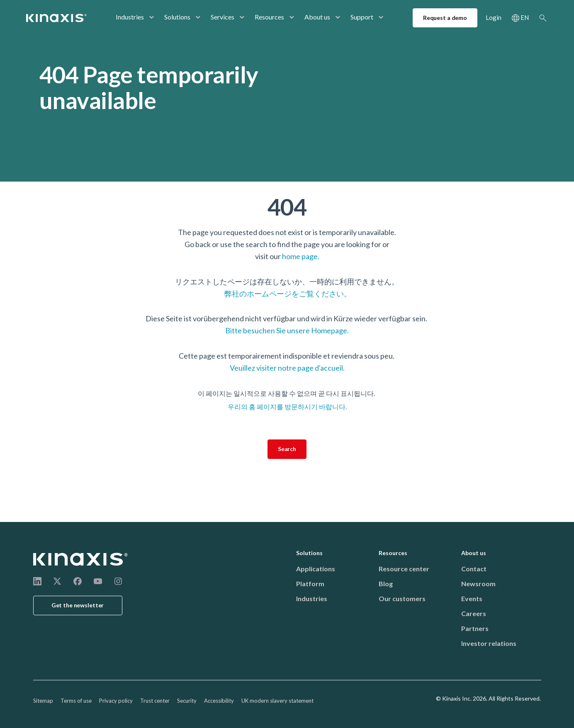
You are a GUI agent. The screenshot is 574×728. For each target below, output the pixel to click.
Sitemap (43, 701)
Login (494, 17)
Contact (474, 569)
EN (525, 17)
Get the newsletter (78, 605)
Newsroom (478, 584)
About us (317, 17)
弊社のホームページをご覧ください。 (287, 294)
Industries (130, 17)
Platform (310, 584)
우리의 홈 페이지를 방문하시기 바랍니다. (287, 406)
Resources (269, 17)
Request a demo (445, 18)
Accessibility (219, 701)
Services (223, 17)
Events (472, 598)
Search (543, 18)
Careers (474, 613)
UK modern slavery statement (277, 701)
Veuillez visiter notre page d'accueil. (287, 368)
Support (362, 17)
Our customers (402, 598)
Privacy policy (116, 701)
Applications (316, 569)
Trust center (155, 701)
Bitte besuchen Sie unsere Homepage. (287, 330)
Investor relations (489, 643)
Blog (386, 584)
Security (187, 701)
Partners (475, 628)
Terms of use (76, 701)
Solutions (177, 17)
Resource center (404, 569)
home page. (301, 256)
